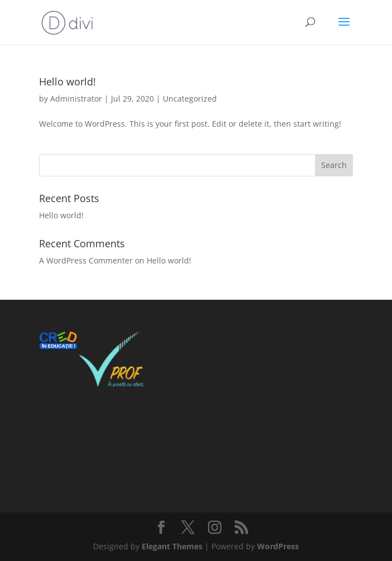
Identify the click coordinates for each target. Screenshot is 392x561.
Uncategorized (190, 99)
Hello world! (67, 81)
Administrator (76, 99)
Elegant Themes (172, 546)
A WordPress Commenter (86, 260)
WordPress (278, 546)
